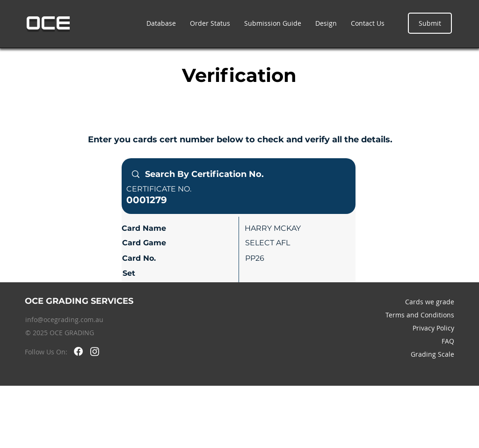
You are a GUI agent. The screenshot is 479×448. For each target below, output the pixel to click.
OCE (48, 23)
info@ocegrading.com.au (64, 319)
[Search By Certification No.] (238, 174)
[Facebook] (78, 351)
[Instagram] (95, 351)
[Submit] (430, 23)
